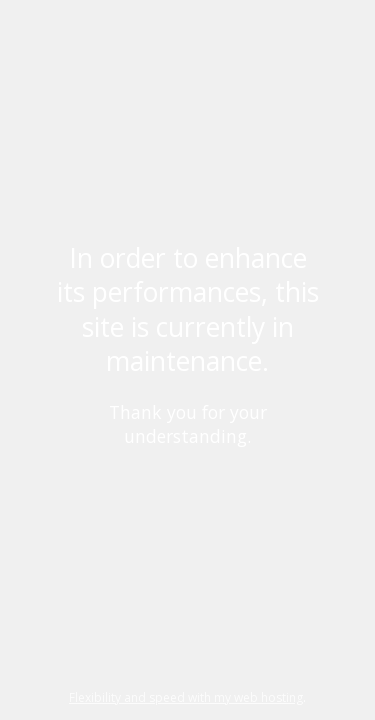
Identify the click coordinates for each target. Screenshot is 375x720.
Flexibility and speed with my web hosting (186, 697)
